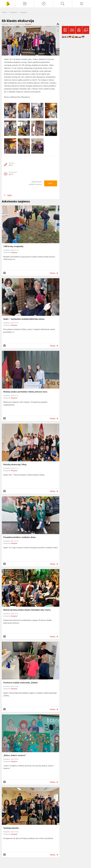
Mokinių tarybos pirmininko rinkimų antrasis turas (25, 392)
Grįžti (10, 195)
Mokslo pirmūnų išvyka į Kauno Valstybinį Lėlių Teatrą (27, 610)
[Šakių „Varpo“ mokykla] (8, 3)
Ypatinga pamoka (11, 828)
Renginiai (24, 12)
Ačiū (51, 183)
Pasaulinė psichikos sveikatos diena (19, 537)
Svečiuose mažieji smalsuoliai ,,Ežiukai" (21, 683)
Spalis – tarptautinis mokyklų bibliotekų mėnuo (24, 319)
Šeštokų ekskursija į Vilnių (15, 465)
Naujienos (14, 12)
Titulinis (5, 12)
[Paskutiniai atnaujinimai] (44, 4)
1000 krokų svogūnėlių (13, 246)
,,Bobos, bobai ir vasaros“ (15, 755)
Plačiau (53, 273)
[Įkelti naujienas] (25, 4)
